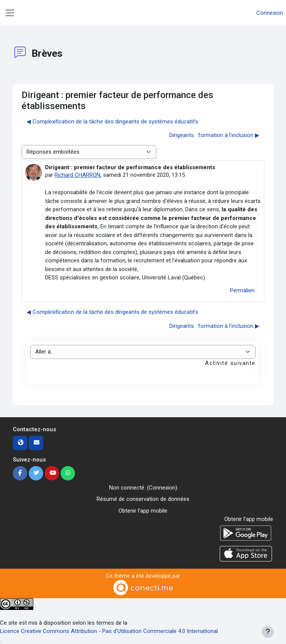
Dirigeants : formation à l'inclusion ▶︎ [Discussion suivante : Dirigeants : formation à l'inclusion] (214, 135)
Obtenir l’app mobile (143, 511)
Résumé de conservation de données (143, 499)
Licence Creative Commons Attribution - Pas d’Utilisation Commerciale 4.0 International (109, 631)
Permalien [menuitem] (242, 290)
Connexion (270, 13)
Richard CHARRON (77, 175)
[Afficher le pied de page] (268, 632)
